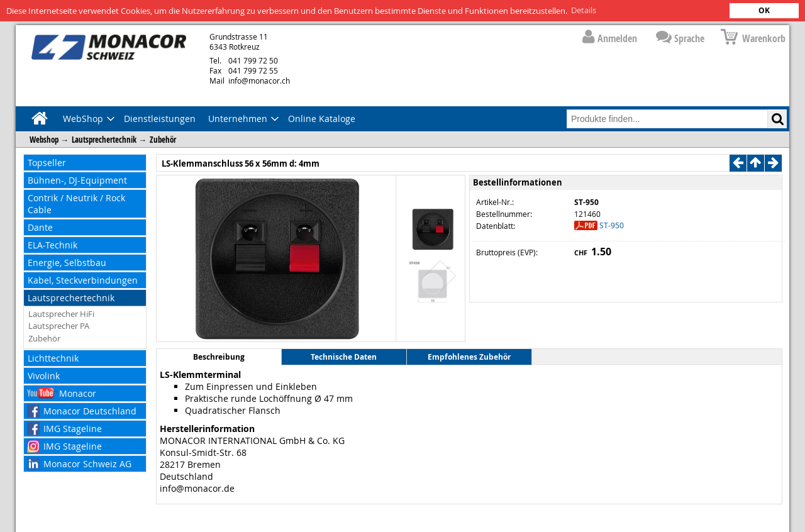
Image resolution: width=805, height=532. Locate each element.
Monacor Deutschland (90, 410)
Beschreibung (219, 357)
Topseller (47, 162)
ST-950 (612, 224)
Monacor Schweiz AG (87, 463)
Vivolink (44, 375)
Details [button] (584, 10)
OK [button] (764, 10)
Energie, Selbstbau (67, 262)
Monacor (78, 393)
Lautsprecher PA (59, 326)
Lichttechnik (53, 357)
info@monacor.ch (250, 80)
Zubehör (163, 139)
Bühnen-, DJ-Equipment (77, 180)
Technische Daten (344, 357)
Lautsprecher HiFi (61, 313)
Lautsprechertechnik (104, 139)
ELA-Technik (53, 244)
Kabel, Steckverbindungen (83, 280)
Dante (40, 227)
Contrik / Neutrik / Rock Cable (76, 203)
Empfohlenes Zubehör (469, 357)
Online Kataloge (322, 118)
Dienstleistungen (160, 118)
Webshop (44, 139)
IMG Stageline (73, 428)
